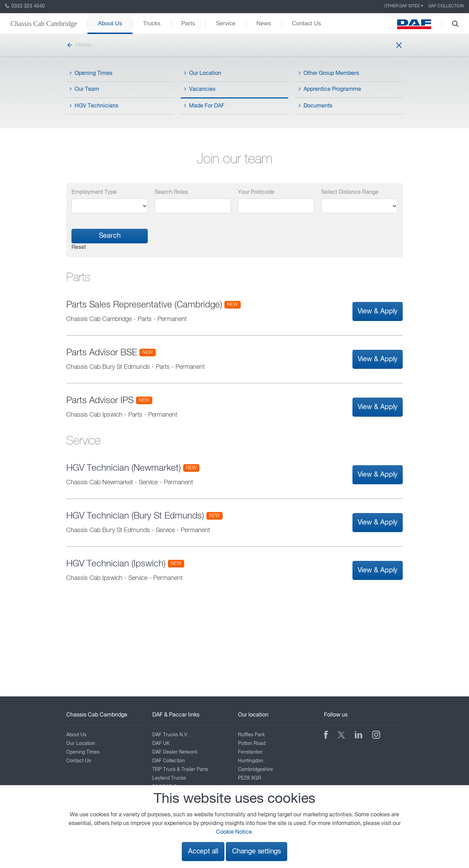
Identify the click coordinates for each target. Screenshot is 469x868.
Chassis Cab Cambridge (44, 24)
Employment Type (94, 192)
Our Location (203, 73)
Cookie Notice (234, 832)
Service (226, 23)
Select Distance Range (350, 192)
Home (79, 45)
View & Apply (378, 311)
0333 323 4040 (25, 6)
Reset (79, 248)
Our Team (84, 89)
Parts (188, 23)
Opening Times (91, 73)
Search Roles (171, 192)
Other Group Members (329, 73)
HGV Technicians (94, 106)
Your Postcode (256, 192)
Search (110, 236)
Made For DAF (204, 106)
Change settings (257, 852)
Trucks (152, 23)
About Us (110, 23)
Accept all (203, 852)
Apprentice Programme (330, 89)
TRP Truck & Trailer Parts (180, 770)
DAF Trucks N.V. (170, 735)
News (264, 23)
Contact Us (306, 23)
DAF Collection (446, 6)
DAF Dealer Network (175, 752)
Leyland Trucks (169, 778)
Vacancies (200, 89)
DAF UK (161, 744)
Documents (315, 106)
